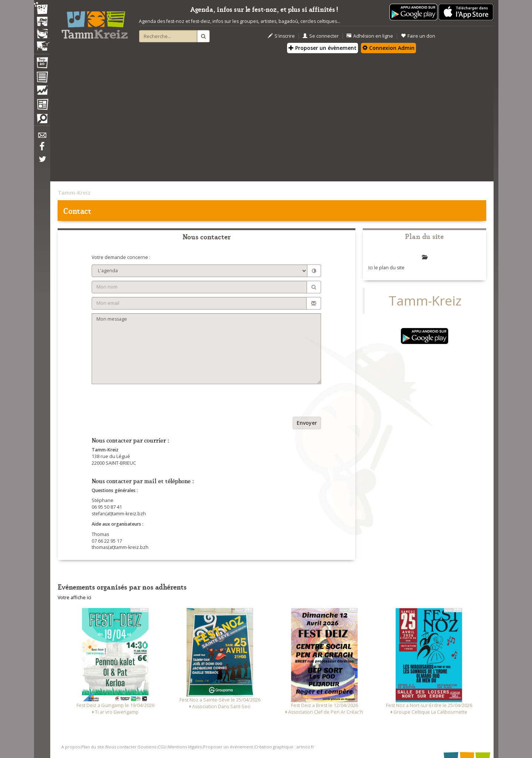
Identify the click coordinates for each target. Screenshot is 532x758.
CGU (162, 747)
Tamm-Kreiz (74, 192)
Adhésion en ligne (370, 36)
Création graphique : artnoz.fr (284, 747)
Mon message (206, 349)
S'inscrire (281, 36)
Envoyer (307, 423)
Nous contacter (121, 747)
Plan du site (93, 747)
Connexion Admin (388, 48)
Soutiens (147, 747)
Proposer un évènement (323, 48)
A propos (71, 747)
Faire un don (418, 36)
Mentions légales (185, 747)
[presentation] (148, 402)
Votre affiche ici (74, 597)
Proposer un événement (228, 747)
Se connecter (321, 36)
